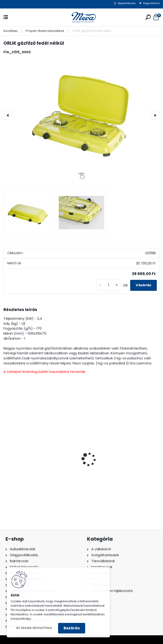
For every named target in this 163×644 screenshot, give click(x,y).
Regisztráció (151, 3)
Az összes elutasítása (34, 628)
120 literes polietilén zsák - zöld (114, 470)
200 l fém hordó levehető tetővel (36, 470)
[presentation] (8, 115)
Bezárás (72, 628)
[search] (148, 17)
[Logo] (81, 17)
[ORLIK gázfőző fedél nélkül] (81, 115)
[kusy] (109, 285)
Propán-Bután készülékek (45, 31)
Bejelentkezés (127, 3)
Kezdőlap (11, 31)
